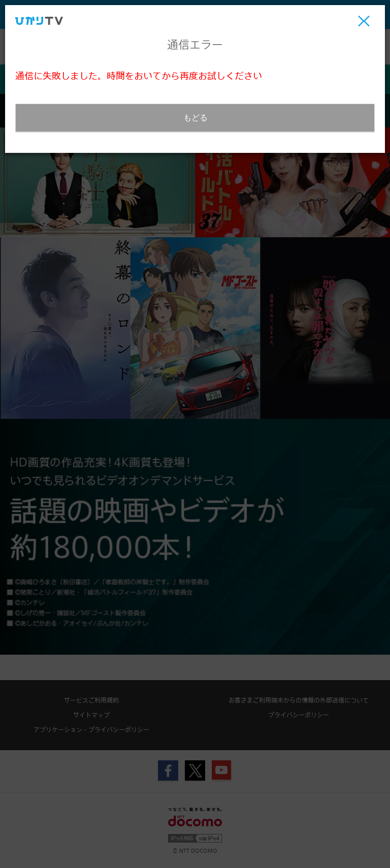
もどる (196, 118)
